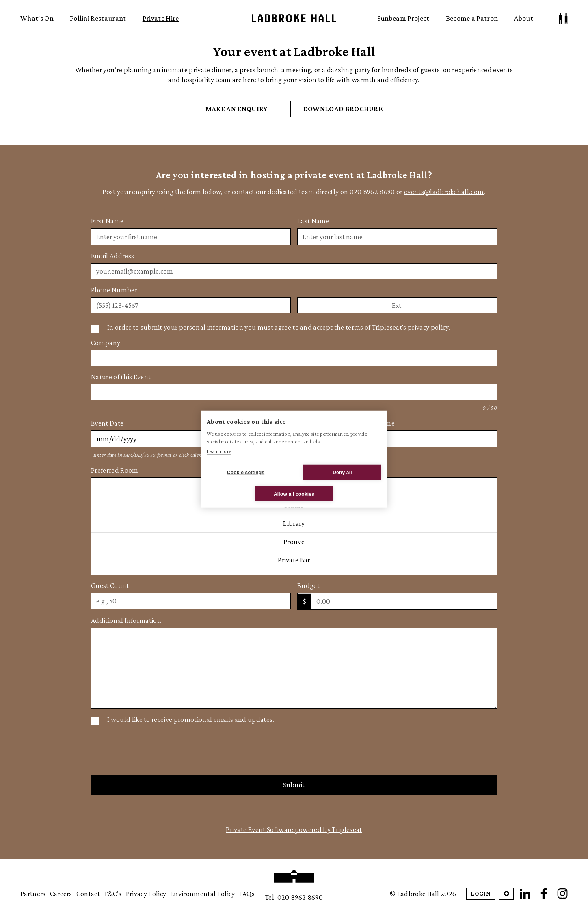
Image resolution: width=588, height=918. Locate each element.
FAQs (247, 894)
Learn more (219, 451)
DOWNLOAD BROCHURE (343, 109)
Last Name (313, 221)
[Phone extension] (397, 305)
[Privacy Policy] (95, 329)
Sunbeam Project (403, 18)
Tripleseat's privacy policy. (411, 327)
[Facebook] (544, 894)
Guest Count (110, 585)
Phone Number (114, 290)
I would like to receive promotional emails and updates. (191, 719)
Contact (88, 894)
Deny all (342, 472)
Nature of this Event (121, 377)
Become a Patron (472, 18)
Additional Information (126, 620)
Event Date (107, 423)
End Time (380, 423)
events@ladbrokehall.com (444, 192)
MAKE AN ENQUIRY (237, 109)
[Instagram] (562, 894)
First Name (107, 221)
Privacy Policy (146, 894)
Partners (33, 894)
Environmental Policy (202, 894)
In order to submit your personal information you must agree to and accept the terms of (279, 327)
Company (106, 343)
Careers (61, 894)
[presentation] (153, 749)
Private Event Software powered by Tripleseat (294, 829)
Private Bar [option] (294, 560)
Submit (294, 785)
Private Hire (161, 18)
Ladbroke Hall (294, 18)
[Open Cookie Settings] (506, 894)
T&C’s (113, 894)
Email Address (112, 256)
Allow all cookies (294, 494)
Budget (308, 585)
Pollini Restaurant (98, 18)
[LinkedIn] (525, 894)
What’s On (37, 18)
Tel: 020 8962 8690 (294, 897)
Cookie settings (246, 472)
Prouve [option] (294, 542)
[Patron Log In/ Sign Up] (563, 18)
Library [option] (294, 523)
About (524, 18)
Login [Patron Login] (481, 893)
